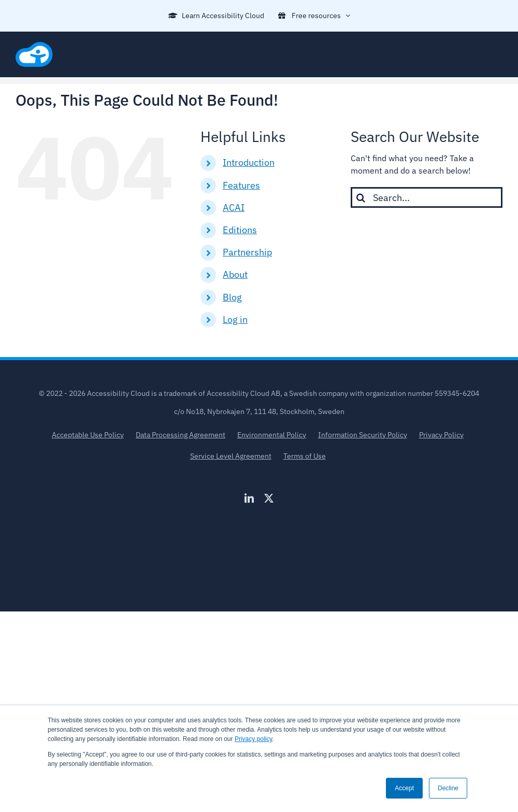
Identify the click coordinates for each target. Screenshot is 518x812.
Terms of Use (305, 456)
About (235, 274)
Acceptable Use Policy (88, 435)
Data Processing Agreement (181, 435)
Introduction (249, 162)
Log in (235, 319)
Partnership (247, 252)
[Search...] (427, 197)
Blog (232, 297)
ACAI (234, 208)
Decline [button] (448, 788)
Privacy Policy (441, 435)
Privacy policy (253, 739)
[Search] (361, 197)
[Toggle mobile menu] (497, 47)
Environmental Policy (272, 435)
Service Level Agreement (231, 456)
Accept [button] (404, 788)
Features (241, 185)
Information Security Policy (363, 435)
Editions (240, 230)
